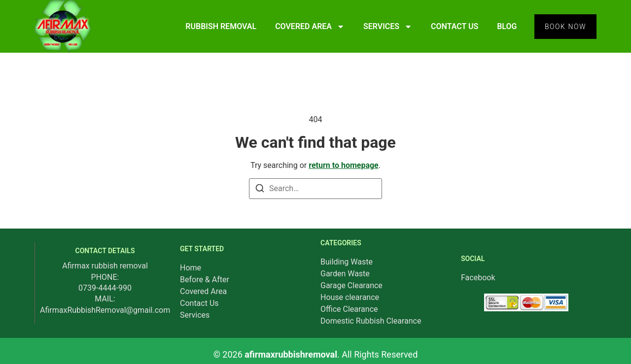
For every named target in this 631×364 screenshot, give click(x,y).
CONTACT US (455, 26)
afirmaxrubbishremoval (291, 354)
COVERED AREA (310, 27)
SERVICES (388, 27)
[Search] (260, 190)
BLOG (507, 26)
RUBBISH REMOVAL (221, 26)
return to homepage (344, 165)
